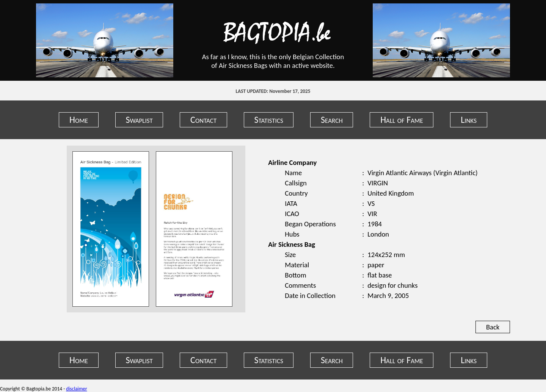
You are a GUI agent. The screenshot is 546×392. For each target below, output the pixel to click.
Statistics (269, 120)
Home (79, 120)
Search (332, 120)
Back (493, 327)
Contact (203, 120)
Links (469, 120)
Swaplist (139, 120)
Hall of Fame (402, 120)
